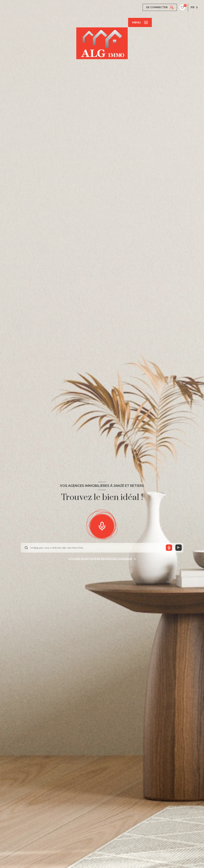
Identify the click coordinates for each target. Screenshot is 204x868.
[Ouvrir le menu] (140, 22)
